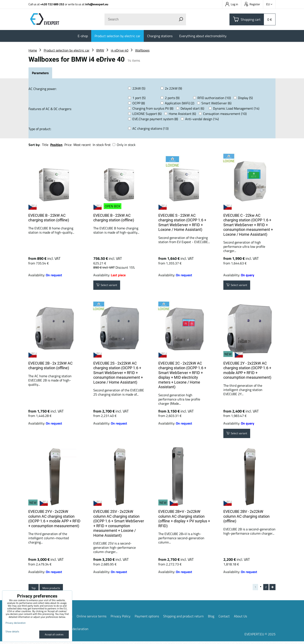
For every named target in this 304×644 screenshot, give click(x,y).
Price (68, 145)
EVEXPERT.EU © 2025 (260, 637)
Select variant (110, 286)
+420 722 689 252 (52, 4)
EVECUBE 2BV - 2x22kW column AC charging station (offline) (246, 516)
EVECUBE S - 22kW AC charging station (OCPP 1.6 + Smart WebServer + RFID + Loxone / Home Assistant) (182, 223)
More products (55, 589)
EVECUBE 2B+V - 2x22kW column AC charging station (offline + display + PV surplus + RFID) (184, 519)
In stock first (102, 145)
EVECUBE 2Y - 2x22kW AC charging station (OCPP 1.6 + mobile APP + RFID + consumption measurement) (247, 370)
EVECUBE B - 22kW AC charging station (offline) (49, 218)
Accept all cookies (54, 634)
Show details (12, 631)
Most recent (82, 145)
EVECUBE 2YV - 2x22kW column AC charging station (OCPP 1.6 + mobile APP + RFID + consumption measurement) (54, 519)
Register (252, 4)
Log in (232, 4)
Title (45, 145)
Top (35, 589)
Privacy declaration (75, 631)
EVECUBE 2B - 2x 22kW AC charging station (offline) (50, 366)
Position (56, 145)
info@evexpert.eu (97, 4)
